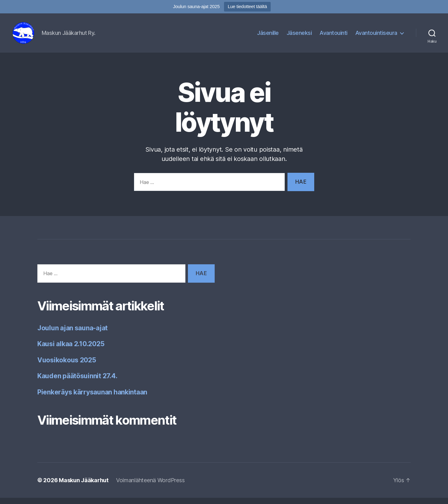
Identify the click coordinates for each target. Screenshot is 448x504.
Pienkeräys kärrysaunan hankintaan (92, 398)
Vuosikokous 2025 (67, 366)
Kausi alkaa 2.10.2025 (71, 350)
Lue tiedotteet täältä (247, 6)
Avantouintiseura (376, 36)
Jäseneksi (299, 36)
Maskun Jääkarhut (84, 486)
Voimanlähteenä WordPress (150, 486)
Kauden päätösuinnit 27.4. (77, 382)
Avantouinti (334, 36)
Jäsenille (268, 36)
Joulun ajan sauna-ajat (72, 334)
